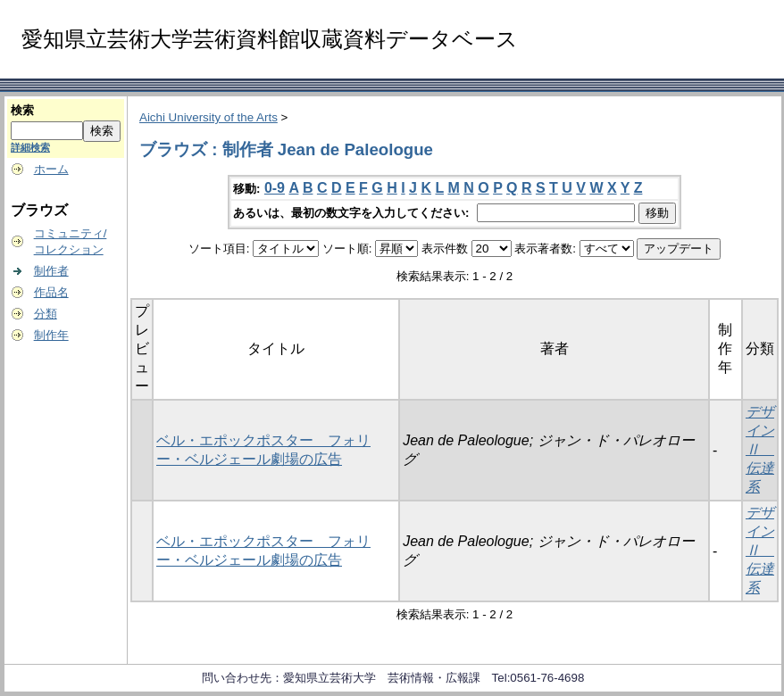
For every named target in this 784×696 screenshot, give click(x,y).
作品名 (51, 292)
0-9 (275, 188)
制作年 (51, 335)
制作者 (51, 271)
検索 (22, 110)
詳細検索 (30, 147)
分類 (46, 314)
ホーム (51, 169)
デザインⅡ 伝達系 (760, 449)
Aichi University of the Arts (209, 117)
